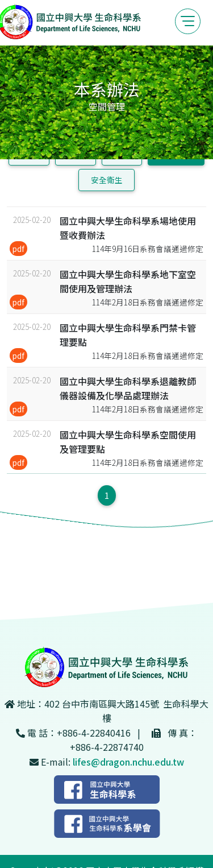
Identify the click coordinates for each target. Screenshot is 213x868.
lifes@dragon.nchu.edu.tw (128, 762)
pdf (18, 249)
